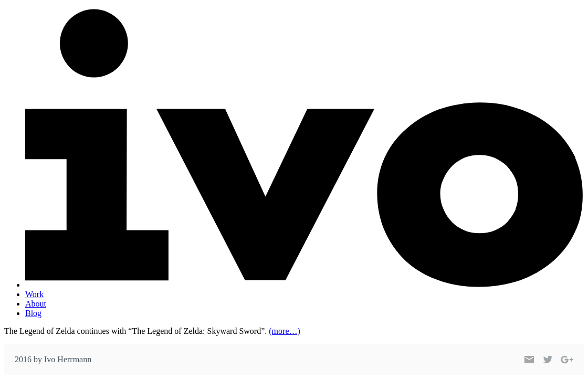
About (36, 304)
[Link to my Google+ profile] (567, 360)
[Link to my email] (529, 360)
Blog (33, 313)
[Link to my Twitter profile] (548, 360)
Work (34, 294)
